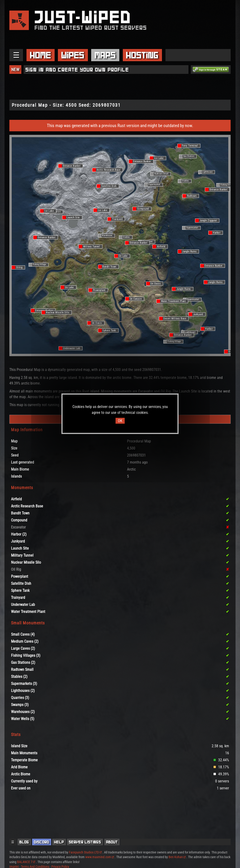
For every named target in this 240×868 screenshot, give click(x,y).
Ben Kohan (177, 857)
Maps (105, 55)
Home (41, 55)
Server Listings (85, 842)
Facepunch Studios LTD (85, 852)
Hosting (142, 55)
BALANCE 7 (26, 862)
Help (59, 842)
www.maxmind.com (100, 857)
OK (120, 421)
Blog (24, 842)
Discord (42, 842)
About (112, 842)
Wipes (73, 55)
